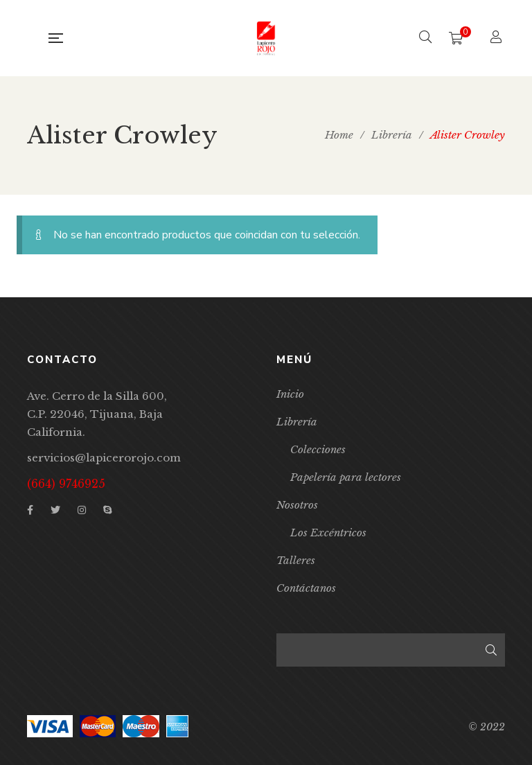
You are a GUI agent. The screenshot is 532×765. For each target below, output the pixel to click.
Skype (107, 510)
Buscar (491, 650)
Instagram (82, 510)
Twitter (55, 510)
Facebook (30, 510)
